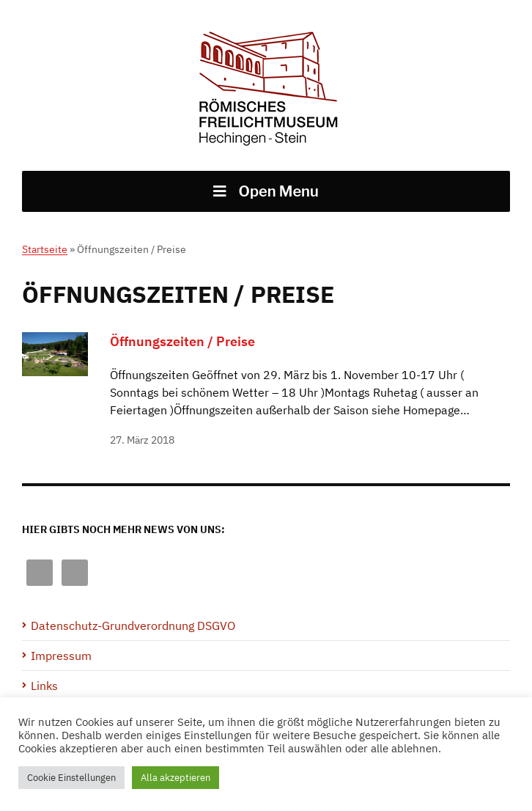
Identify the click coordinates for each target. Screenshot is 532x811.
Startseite (45, 249)
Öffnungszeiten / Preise (182, 341)
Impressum (61, 656)
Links (44, 686)
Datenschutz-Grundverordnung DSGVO (133, 625)
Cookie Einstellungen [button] (71, 778)
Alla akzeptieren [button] (176, 778)
